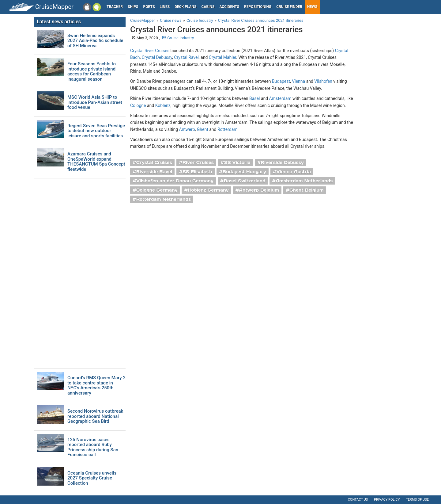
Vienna (298, 81)
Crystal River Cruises (150, 51)
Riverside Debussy (282, 162)
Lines (165, 7)
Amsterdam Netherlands (304, 181)
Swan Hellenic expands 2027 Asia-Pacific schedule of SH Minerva (95, 41)
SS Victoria (237, 162)
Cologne (138, 105)
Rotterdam (228, 129)
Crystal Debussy (157, 57)
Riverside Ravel (154, 172)
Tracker (115, 7)
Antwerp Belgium (259, 190)
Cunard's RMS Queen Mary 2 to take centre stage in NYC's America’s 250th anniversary (96, 385)
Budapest (281, 81)
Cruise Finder (289, 7)
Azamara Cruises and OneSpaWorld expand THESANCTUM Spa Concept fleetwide (96, 162)
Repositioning (258, 7)
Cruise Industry (178, 38)
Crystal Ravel (186, 57)
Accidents (229, 7)
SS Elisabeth (197, 172)
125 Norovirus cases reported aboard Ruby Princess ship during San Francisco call (93, 447)
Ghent (203, 129)
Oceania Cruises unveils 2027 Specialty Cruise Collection (92, 478)
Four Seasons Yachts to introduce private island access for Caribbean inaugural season (92, 71)
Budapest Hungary (244, 172)
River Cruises (198, 162)
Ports (149, 7)
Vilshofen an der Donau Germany (175, 181)
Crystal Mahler (222, 57)
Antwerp (187, 129)
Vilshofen (323, 81)
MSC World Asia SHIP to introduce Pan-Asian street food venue (95, 102)
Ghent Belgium (307, 190)
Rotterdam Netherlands (164, 199)
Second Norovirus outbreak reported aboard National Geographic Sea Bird (95, 416)
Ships (133, 7)
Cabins (208, 7)
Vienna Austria (294, 172)
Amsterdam (280, 98)
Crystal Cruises (154, 162)
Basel (254, 98)
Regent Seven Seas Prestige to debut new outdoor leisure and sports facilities (96, 131)
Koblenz (163, 105)
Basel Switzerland (245, 181)
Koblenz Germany (208, 190)
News (312, 7)
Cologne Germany (157, 190)
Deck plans (185, 7)
